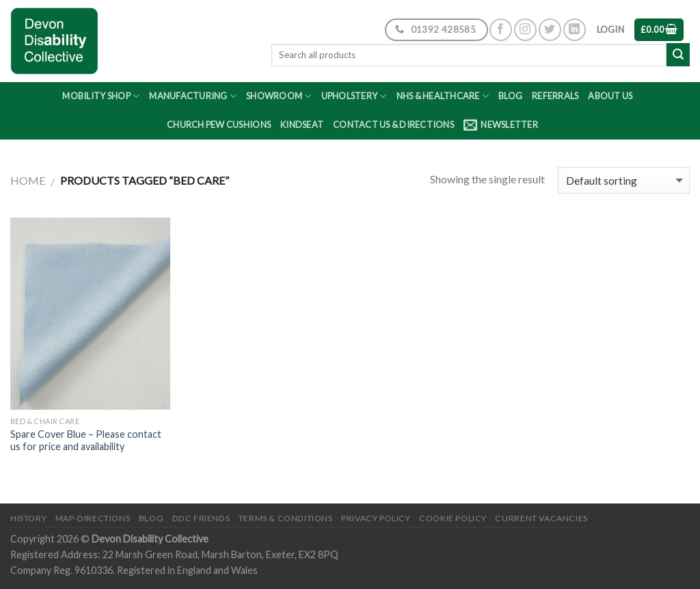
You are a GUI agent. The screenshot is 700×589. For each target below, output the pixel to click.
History (28, 518)
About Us (610, 96)
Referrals (555, 96)
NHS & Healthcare (443, 96)
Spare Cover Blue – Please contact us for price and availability (86, 441)
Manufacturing (193, 96)
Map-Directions (93, 518)
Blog (510, 96)
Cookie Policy (453, 518)
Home (28, 180)
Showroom (279, 96)
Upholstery (354, 96)
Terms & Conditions (286, 518)
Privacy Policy (376, 518)
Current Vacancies (541, 518)
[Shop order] (624, 180)
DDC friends (201, 518)
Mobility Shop (101, 96)
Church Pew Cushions (219, 125)
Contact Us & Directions (393, 125)
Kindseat (302, 125)
